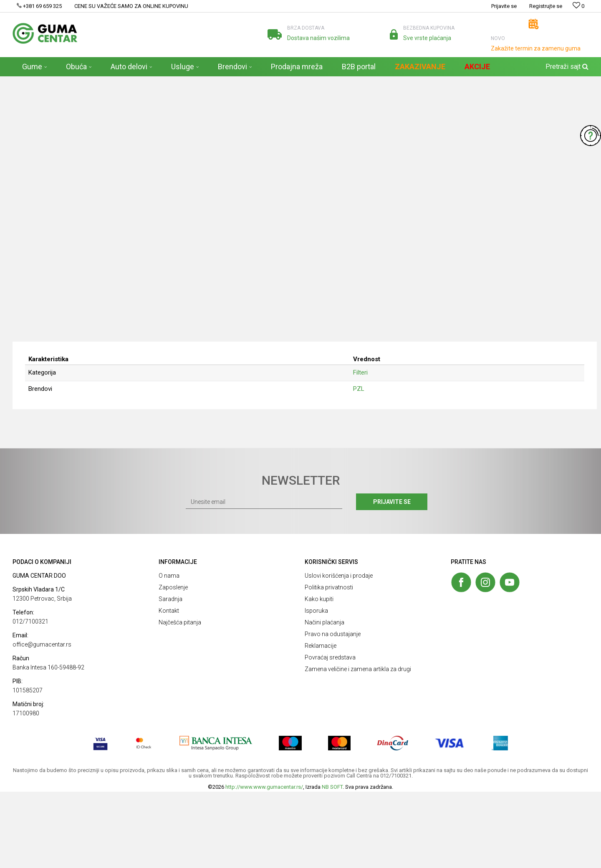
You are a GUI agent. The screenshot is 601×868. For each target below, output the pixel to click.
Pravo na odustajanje (333, 710)
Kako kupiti (319, 675)
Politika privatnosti (329, 664)
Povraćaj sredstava (330, 734)
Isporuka (316, 687)
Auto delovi (94, 82)
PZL (359, 465)
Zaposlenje (173, 664)
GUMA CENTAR (30, 82)
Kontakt (169, 687)
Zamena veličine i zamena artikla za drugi (358, 745)
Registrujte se (546, 6)
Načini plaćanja (324, 699)
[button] (566, 67)
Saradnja (170, 675)
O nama (169, 652)
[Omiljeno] (578, 6)
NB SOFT (332, 863)
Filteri (119, 82)
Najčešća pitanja (180, 699)
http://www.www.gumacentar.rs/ (264, 863)
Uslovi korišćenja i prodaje (339, 652)
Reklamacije (321, 722)
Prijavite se (392, 578)
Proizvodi (64, 82)
